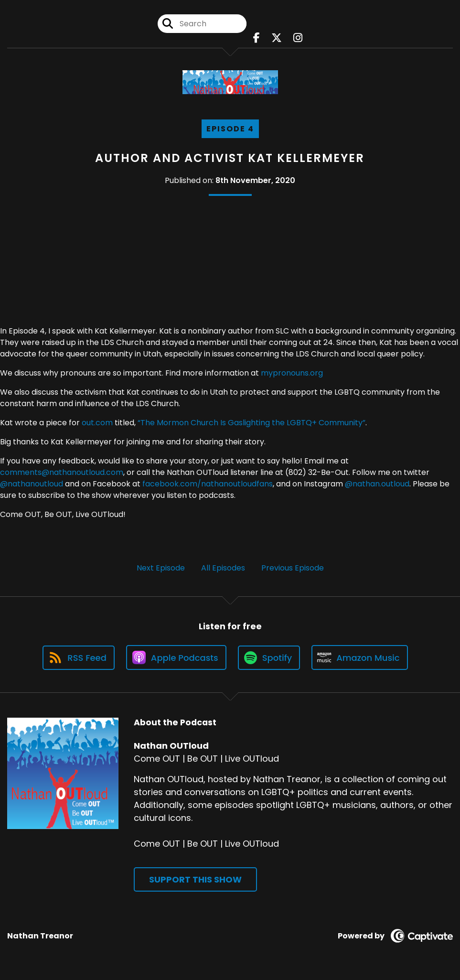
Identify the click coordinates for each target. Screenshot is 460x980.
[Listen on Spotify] (269, 658)
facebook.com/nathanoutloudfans (208, 484)
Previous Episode (293, 568)
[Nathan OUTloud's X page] (277, 38)
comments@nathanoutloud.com (62, 472)
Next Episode (161, 568)
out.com (97, 423)
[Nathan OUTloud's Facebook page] (257, 38)
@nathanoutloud (32, 484)
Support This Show (195, 879)
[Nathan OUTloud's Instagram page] (298, 38)
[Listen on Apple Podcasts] (176, 657)
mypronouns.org (292, 373)
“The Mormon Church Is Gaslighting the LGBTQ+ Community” (251, 423)
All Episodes (223, 568)
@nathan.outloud (377, 484)
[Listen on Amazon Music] (360, 657)
